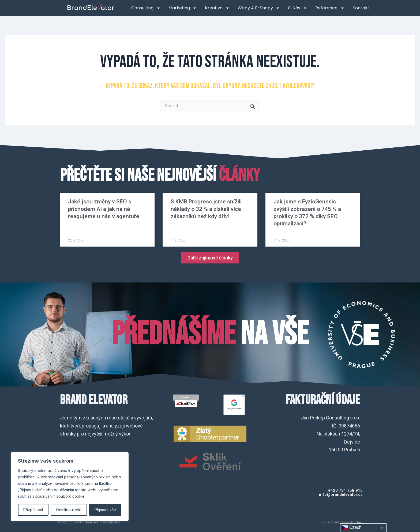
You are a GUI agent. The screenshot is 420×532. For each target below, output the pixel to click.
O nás (298, 8)
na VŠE (210, 334)
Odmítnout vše (69, 510)
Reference (330, 8)
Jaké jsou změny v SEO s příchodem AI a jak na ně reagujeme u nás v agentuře (104, 209)
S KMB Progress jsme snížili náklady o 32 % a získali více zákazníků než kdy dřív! (206, 209)
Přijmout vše (105, 510)
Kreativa (217, 8)
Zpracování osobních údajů (342, 522)
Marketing (183, 8)
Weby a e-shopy (259, 8)
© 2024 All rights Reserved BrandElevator (89, 522)
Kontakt (361, 8)
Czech (352, 528)
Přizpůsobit (33, 510)
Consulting (146, 8)
